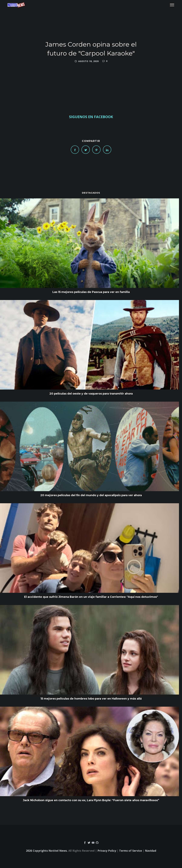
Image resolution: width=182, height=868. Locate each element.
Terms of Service (131, 851)
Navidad (151, 851)
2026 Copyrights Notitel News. (47, 851)
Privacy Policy (107, 851)
